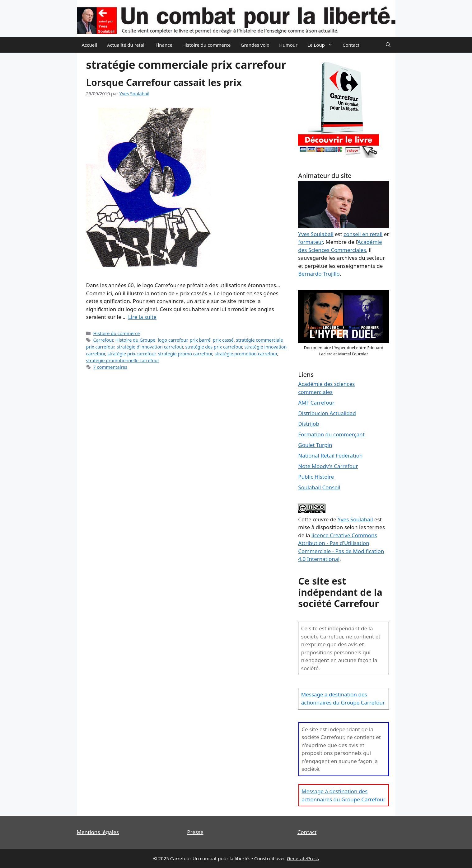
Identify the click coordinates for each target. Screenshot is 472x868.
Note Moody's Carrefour (328, 466)
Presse (195, 832)
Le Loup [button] (322, 45)
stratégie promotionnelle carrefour (123, 360)
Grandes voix (255, 45)
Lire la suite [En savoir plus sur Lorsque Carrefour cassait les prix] (142, 317)
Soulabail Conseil (319, 487)
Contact (351, 45)
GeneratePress (303, 858)
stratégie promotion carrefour (246, 354)
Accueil (89, 45)
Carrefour (103, 340)
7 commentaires (110, 367)
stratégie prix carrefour (131, 354)
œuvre (321, 519)
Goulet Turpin (315, 445)
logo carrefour (173, 340)
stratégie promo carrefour (185, 354)
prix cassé (223, 340)
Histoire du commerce (207, 45)
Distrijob (309, 424)
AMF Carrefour (316, 403)
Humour (288, 45)
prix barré (200, 340)
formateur (310, 242)
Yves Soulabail (355, 519)
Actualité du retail (126, 45)
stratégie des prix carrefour (214, 347)
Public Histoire (316, 477)
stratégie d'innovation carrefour (150, 347)
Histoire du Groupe (136, 340)
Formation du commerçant (331, 434)
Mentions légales (98, 832)
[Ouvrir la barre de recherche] (388, 45)
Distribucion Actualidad (327, 413)
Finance (164, 45)
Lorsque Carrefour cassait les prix (164, 82)
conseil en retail (363, 234)
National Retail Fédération (330, 455)
